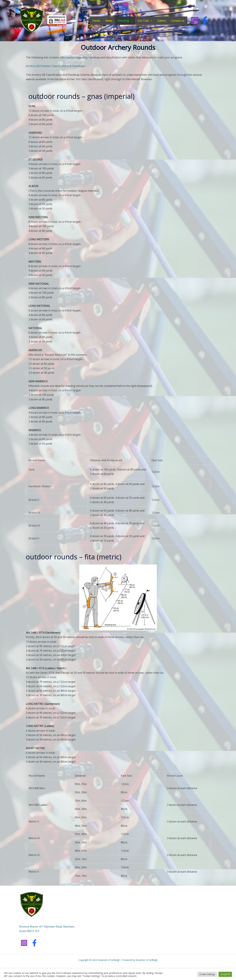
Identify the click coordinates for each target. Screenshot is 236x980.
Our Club (144, 21)
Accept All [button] (225, 974)
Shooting (124, 21)
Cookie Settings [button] (207, 974)
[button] (215, 21)
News (109, 21)
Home (97, 21)
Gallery (162, 21)
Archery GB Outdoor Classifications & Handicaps (56, 66)
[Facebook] (205, 21)
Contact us (178, 21)
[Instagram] (195, 21)
